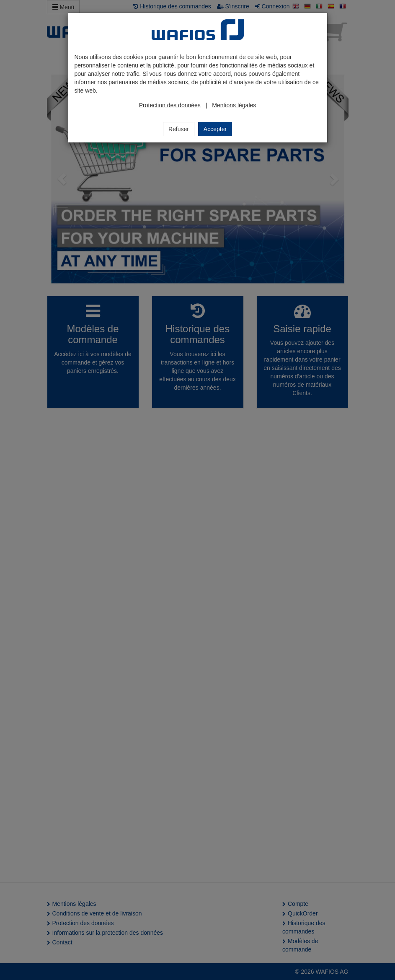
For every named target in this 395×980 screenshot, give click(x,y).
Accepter (215, 129)
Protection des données (170, 105)
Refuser (179, 129)
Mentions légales (234, 105)
